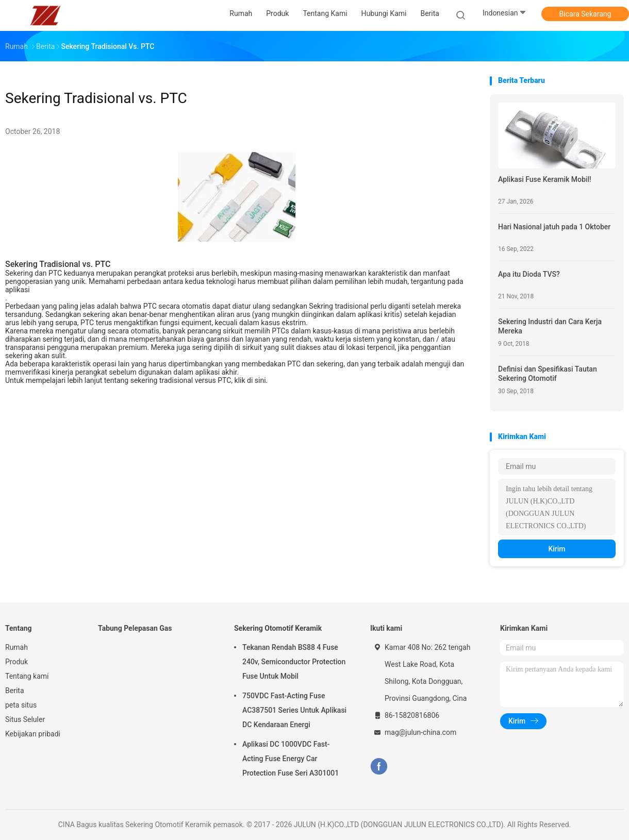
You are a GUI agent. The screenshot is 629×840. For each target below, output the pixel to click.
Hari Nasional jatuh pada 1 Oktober (554, 227)
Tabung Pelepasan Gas (135, 628)
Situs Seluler (25, 719)
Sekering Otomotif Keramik (278, 628)
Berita (15, 691)
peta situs (21, 705)
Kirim (557, 549)
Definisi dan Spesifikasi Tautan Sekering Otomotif (548, 374)
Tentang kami (27, 676)
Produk (16, 662)
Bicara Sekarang (585, 14)
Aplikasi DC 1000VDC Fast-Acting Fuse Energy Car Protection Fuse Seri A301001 (291, 759)
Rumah (16, 647)
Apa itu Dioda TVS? (529, 274)
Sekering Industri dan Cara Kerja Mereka (550, 326)
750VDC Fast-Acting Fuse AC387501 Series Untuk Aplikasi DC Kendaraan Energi (294, 710)
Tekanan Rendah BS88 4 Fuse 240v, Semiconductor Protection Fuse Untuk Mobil (294, 662)
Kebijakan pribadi (33, 734)
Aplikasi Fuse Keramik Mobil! (545, 179)
